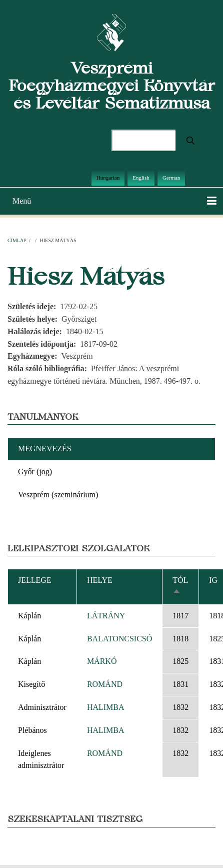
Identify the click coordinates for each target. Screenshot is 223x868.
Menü (22, 201)
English (141, 178)
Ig (213, 580)
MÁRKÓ (102, 661)
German (171, 178)
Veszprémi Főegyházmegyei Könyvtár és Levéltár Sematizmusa (112, 85)
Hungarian (108, 178)
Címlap (17, 240)
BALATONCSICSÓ (119, 639)
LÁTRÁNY (106, 616)
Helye (100, 580)
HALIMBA (106, 707)
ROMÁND (105, 684)
